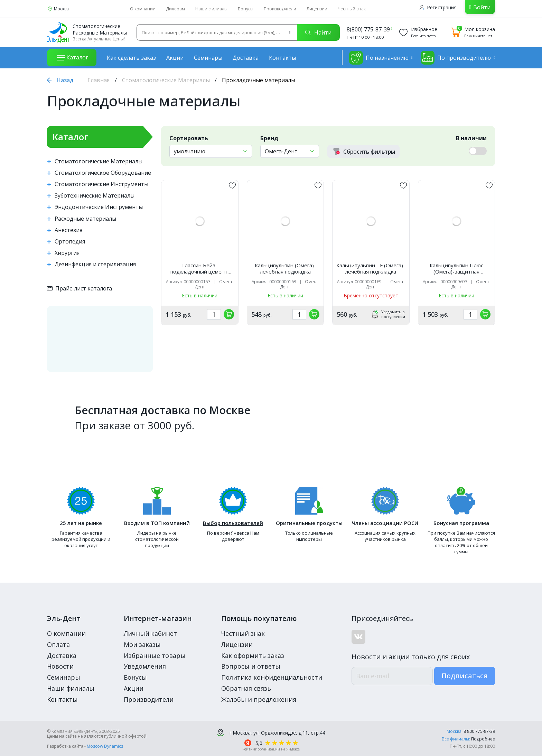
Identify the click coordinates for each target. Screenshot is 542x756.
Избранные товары (155, 655)
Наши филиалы (211, 9)
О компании (143, 9)
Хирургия (67, 253)
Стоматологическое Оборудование (103, 173)
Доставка (246, 58)
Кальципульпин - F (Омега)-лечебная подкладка (371, 268)
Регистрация (438, 7)
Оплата (58, 644)
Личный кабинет (150, 633)
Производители (280, 9)
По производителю (456, 58)
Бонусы (246, 9)
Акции (175, 58)
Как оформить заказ (253, 655)
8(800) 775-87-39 (368, 29)
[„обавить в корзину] (229, 314)
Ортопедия (70, 242)
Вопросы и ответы (251, 666)
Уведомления (145, 666)
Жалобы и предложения (259, 699)
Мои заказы (142, 644)
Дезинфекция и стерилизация (95, 264)
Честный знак (352, 9)
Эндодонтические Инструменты (99, 207)
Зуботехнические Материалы (95, 196)
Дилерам (175, 9)
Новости (60, 666)
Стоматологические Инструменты (101, 184)
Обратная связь (246, 688)
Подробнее (483, 739)
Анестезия (68, 230)
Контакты (282, 58)
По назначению (379, 58)
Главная (99, 80)
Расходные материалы (85, 219)
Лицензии (317, 9)
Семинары (208, 58)
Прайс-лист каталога (80, 288)
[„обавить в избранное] (232, 185)
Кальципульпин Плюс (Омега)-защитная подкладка (456, 268)
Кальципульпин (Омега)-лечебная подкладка (285, 268)
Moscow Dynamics (105, 746)
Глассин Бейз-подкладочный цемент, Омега (200, 268)
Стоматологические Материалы (166, 80)
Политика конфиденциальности (272, 677)
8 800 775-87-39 (479, 731)
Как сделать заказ (131, 58)
